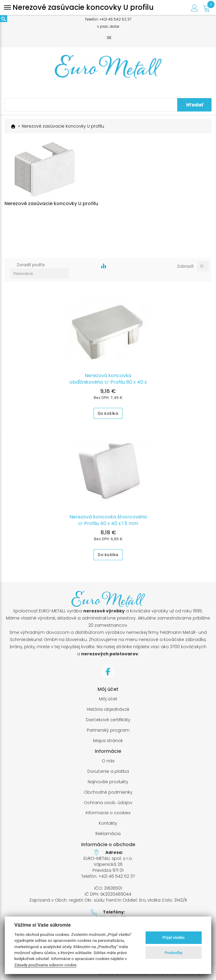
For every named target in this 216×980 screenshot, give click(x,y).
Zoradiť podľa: (31, 271)
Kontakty (108, 821)
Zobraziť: (185, 271)
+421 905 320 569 (108, 916)
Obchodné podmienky (108, 790)
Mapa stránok (108, 738)
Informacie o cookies (108, 811)
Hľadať (195, 105)
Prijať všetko (174, 938)
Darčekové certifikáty (108, 718)
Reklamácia (108, 832)
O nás (108, 759)
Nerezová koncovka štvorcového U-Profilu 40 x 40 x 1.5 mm (108, 518)
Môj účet (108, 697)
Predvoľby (174, 953)
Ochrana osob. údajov (108, 800)
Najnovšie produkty (108, 780)
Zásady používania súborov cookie (45, 965)
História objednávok (108, 707)
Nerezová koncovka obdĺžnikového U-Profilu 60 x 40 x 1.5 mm (108, 380)
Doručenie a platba (108, 769)
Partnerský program (108, 728)
